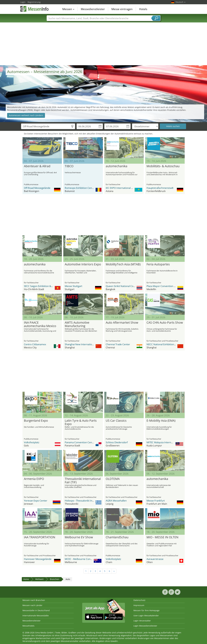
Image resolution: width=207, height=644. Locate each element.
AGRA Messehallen (116, 501)
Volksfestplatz (32, 442)
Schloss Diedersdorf (117, 442)
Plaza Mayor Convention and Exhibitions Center (173, 286)
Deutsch (180, 2)
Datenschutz (139, 600)
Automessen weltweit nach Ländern (26, 115)
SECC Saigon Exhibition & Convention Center (48, 286)
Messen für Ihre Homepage (146, 610)
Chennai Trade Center (118, 344)
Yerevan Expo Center (36, 501)
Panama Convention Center (80, 442)
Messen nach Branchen (34, 600)
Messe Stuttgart (73, 286)
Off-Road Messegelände (37, 188)
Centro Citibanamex (35, 344)
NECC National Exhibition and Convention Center (173, 344)
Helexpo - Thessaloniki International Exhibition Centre (94, 501)
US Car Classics (116, 421)
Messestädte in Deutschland (36, 610)
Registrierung (34, 2)
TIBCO (69, 166)
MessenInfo (35, 9)
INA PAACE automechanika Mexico (40, 324)
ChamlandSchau (117, 537)
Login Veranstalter (142, 621)
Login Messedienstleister (145, 626)
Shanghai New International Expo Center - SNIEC (91, 344)
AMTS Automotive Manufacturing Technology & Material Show (80, 324)
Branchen (55, 579)
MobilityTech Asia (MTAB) (123, 264)
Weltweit (39, 579)
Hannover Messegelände (38, 559)
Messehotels (28, 626)
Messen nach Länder (32, 605)
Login (23, 2)
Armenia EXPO (34, 479)
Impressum (139, 605)
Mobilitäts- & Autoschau (163, 166)
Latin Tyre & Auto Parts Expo (81, 422)
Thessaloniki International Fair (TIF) (83, 481)
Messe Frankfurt (156, 501)
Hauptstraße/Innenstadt (160, 188)
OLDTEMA (113, 479)
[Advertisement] (104, 44)
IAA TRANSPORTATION (40, 537)
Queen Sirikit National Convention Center (128, 286)
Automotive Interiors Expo (83, 264)
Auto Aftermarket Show (122, 323)
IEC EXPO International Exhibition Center (128, 188)
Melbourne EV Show (79, 537)
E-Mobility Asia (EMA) (161, 421)
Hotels (143, 9)
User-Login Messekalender (146, 616)
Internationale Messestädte (36, 616)
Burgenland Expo (36, 421)
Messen (68, 9)
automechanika (117, 166)
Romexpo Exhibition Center (80, 188)
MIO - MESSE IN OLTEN (162, 537)
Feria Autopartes (158, 264)
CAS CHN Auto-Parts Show (165, 323)
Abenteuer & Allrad (37, 166)
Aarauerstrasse (155, 559)
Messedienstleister (93, 9)
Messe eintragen (122, 9)
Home (26, 579)
